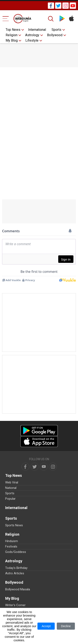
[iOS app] (39, 442)
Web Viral (12, 482)
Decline (66, 626)
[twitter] (35, 467)
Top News (13, 30)
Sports (56, 30)
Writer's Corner (15, 605)
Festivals (11, 546)
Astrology (32, 35)
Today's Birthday (16, 568)
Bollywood (55, 35)
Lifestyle (32, 40)
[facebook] (25, 467)
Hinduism (12, 541)
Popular (10, 499)
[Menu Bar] (6, 19)
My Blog (12, 40)
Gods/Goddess (16, 552)
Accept (46, 626)
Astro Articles (15, 573)
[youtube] (44, 467)
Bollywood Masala (18, 589)
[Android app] (39, 431)
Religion (12, 35)
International (37, 30)
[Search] (51, 19)
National (11, 488)
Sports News (14, 525)
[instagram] (53, 467)
